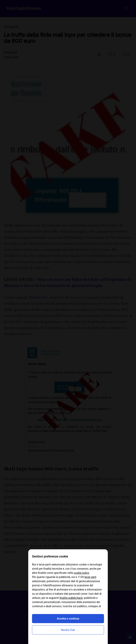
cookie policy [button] (81, 573)
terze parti (90, 577)
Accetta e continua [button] (68, 619)
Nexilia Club (68, 630)
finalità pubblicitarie (71, 598)
